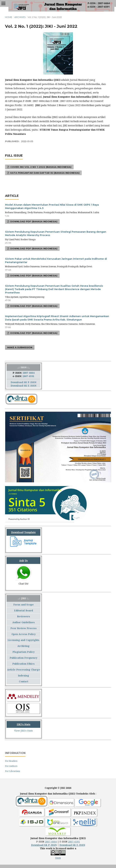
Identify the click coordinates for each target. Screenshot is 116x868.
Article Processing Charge (24, 670)
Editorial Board (23, 610)
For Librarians (13, 771)
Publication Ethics (23, 664)
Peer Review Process (24, 628)
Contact (24, 681)
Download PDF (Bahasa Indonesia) (34, 221)
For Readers (11, 761)
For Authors (11, 766)
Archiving (23, 646)
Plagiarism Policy (24, 652)
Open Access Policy (24, 634)
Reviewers (24, 616)
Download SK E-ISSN (23, 386)
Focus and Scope (24, 605)
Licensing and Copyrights (23, 640)
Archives (20, 17)
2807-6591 (28, 376)
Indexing (23, 675)
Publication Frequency (23, 658)
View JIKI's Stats (23, 731)
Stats (58, 858)
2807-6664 (29, 373)
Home (9, 17)
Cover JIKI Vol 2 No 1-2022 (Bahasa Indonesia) (41, 167)
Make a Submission (20, 347)
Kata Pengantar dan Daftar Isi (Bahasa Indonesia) (45, 173)
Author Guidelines (24, 622)
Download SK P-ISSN (23, 382)
